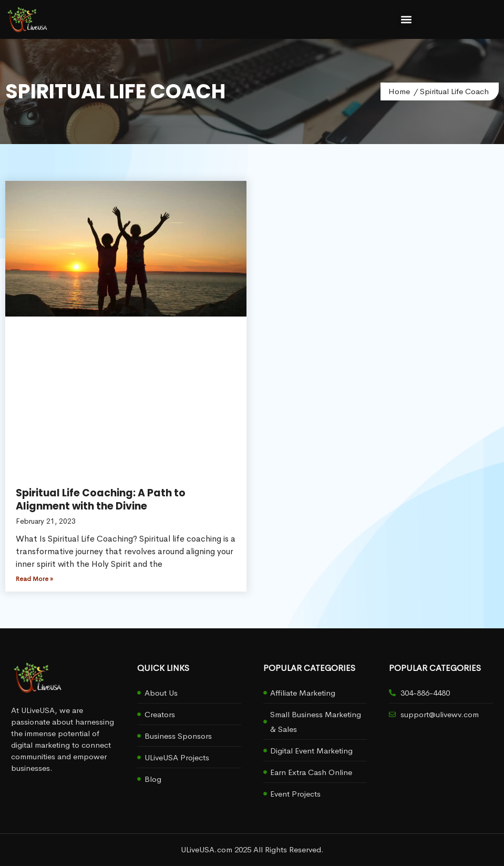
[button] (406, 19)
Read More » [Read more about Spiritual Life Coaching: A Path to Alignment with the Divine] (34, 579)
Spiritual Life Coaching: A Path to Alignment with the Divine (101, 500)
